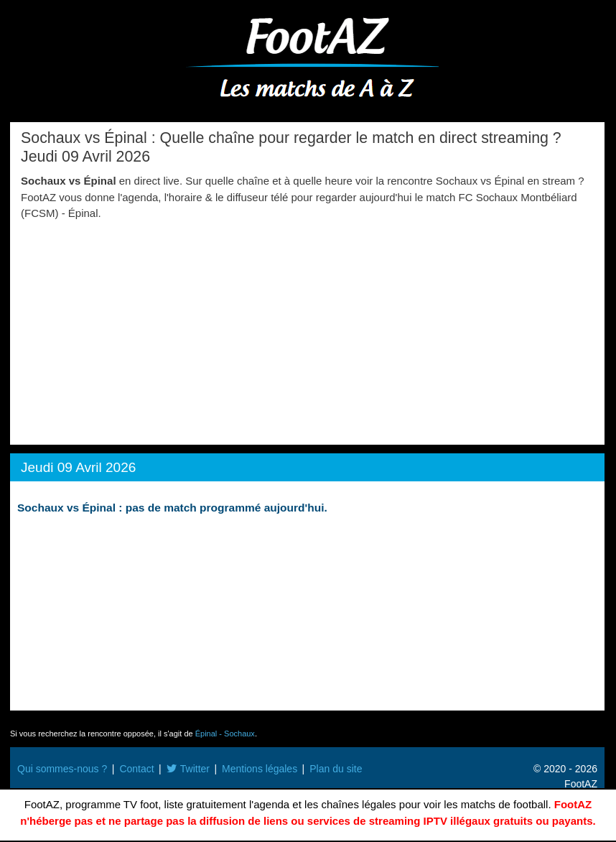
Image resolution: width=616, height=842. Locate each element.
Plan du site (336, 769)
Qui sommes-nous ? (62, 769)
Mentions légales (260, 769)
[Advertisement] (307, 330)
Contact (136, 769)
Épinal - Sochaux (225, 734)
